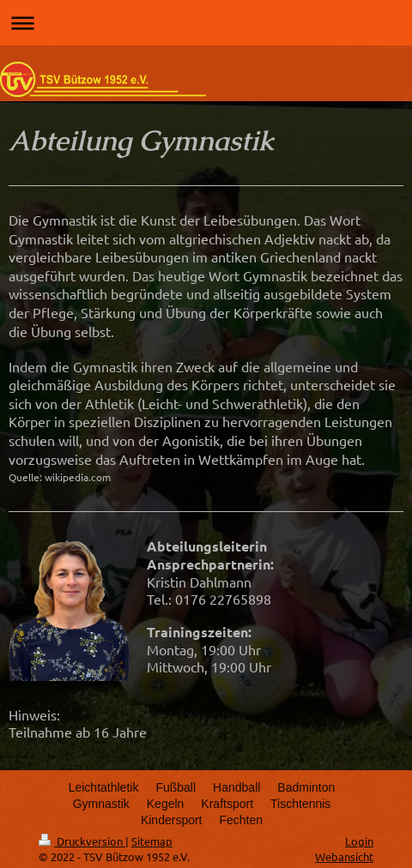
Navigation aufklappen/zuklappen (206, 23)
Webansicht (344, 856)
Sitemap (152, 841)
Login (359, 841)
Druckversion (82, 841)
